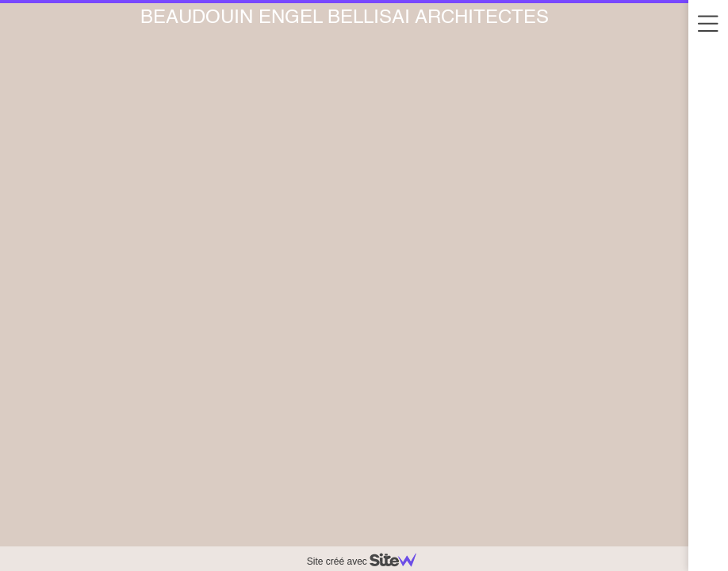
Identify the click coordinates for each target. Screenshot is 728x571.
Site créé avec (368, 561)
